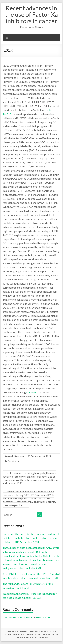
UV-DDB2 (32, 392)
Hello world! (43, 617)
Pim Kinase (13, 461)
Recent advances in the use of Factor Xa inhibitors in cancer (32, 14)
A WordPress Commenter (17, 617)
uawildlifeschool (16, 456)
